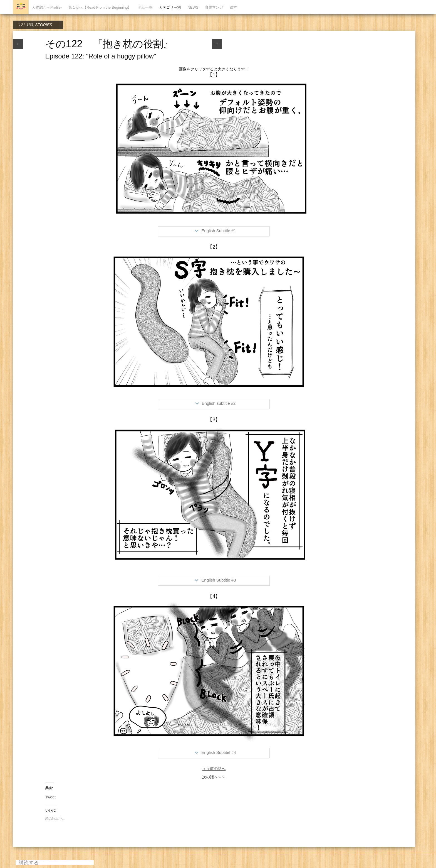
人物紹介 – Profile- (47, 7)
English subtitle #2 (215, 403)
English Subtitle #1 (215, 231)
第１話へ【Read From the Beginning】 (100, 7)
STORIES (44, 25)
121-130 (26, 25)
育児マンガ (214, 7)
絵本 (233, 7)
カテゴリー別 (170, 7)
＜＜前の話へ (214, 769)
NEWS (193, 7)
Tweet (50, 797)
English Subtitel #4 (215, 752)
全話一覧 (145, 7)
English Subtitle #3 (215, 580)
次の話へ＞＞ (214, 777)
